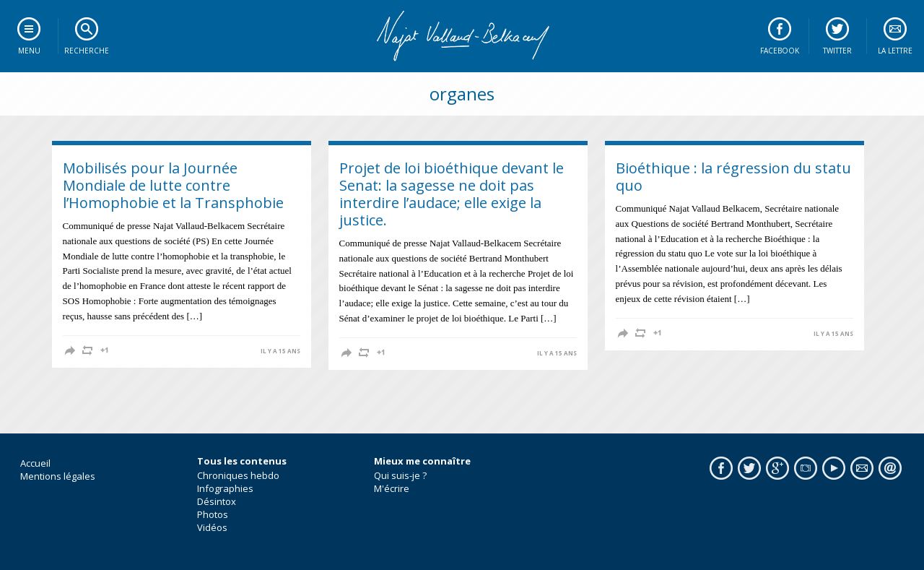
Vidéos (212, 527)
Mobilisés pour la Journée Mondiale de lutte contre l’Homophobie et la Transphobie (173, 185)
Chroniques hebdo (238, 475)
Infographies (225, 488)
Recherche (87, 51)
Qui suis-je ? (400, 475)
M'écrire (392, 488)
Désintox (217, 501)
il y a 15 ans (280, 351)
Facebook (780, 51)
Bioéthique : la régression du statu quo (733, 177)
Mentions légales (58, 476)
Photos (213, 514)
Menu (29, 51)
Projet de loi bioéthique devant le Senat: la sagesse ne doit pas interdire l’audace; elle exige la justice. (452, 194)
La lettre (895, 51)
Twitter (837, 51)
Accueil (35, 463)
